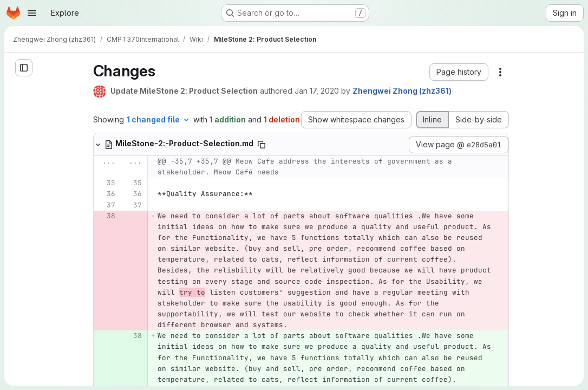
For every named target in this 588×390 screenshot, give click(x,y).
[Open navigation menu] (32, 13)
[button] (459, 72)
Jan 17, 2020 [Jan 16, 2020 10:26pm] (317, 91)
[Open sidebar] (24, 68)
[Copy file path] (262, 145)
